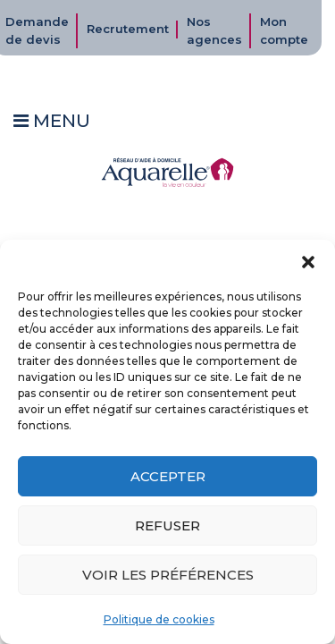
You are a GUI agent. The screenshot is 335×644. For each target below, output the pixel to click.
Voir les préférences (168, 575)
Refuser (167, 525)
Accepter (168, 476)
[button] (308, 262)
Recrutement (128, 29)
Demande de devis (37, 30)
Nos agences (214, 30)
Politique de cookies (159, 619)
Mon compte (284, 30)
